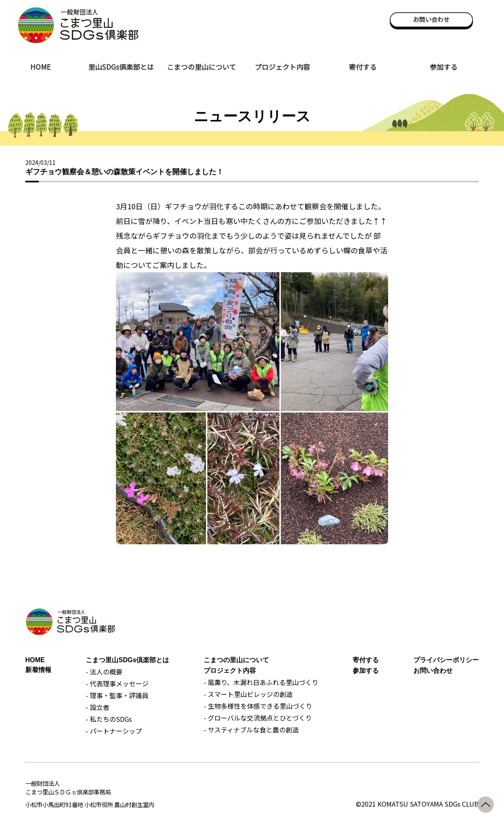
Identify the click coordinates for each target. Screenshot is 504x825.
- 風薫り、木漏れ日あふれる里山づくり (261, 682)
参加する (444, 67)
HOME (40, 67)
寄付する (363, 67)
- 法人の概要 (104, 672)
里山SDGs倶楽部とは (121, 67)
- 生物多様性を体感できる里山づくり (258, 706)
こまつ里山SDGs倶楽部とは (127, 660)
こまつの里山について (201, 67)
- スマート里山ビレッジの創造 (248, 694)
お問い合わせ (431, 20)
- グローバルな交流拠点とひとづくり (258, 718)
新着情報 (38, 670)
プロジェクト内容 (282, 67)
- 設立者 (98, 707)
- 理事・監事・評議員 (117, 695)
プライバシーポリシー (446, 660)
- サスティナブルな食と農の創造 (251, 730)
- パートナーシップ (114, 731)
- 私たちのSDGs (109, 719)
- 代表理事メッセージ (117, 683)
